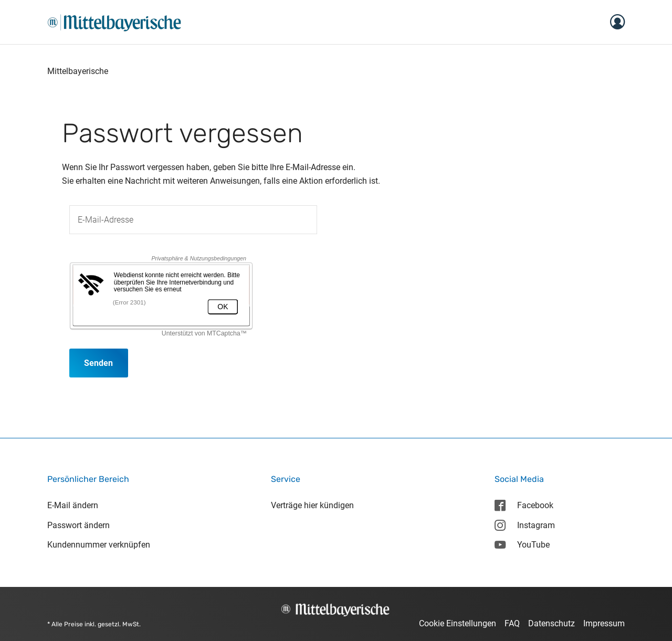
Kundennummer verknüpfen (99, 545)
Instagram (524, 525)
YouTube (522, 545)
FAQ (512, 623)
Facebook (524, 505)
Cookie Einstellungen (458, 623)
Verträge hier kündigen (312, 505)
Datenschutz (552, 623)
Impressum (604, 623)
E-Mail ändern (73, 505)
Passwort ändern (78, 525)
